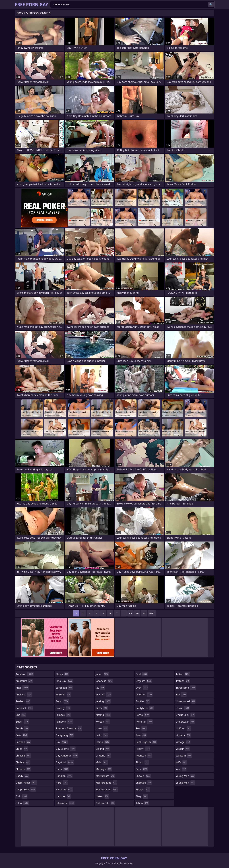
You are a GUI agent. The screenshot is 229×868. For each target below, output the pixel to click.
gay (62, 742)
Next (152, 613)
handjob (64, 776)
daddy (22, 776)
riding (142, 762)
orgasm (144, 681)
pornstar (144, 722)
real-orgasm (146, 742)
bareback (25, 708)
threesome (186, 688)
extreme (63, 694)
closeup (23, 769)
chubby (23, 762)
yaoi (181, 769)
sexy (142, 769)
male (102, 762)
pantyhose (145, 708)
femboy (63, 715)
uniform (184, 728)
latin (102, 735)
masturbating (107, 783)
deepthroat (26, 789)
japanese (104, 681)
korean (103, 722)
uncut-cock (185, 715)
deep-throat (26, 783)
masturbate (105, 776)
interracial (65, 803)
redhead (144, 756)
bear (22, 735)
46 (137, 613)
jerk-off (104, 694)
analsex (23, 701)
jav (100, 688)
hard (62, 783)
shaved (143, 776)
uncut (183, 708)
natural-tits (105, 803)
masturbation (107, 789)
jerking (103, 701)
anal (22, 688)
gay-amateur (67, 756)
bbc (21, 715)
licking (103, 749)
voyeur (183, 749)
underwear (185, 722)
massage (104, 769)
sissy (142, 796)
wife (181, 762)
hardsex (63, 796)
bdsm (23, 722)
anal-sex (24, 694)
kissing (103, 715)
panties (143, 701)
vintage (183, 742)
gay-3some (66, 749)
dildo (22, 803)
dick (22, 796)
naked (102, 796)
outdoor (144, 694)
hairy (62, 769)
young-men (185, 783)
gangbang (65, 735)
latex (102, 728)
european (64, 688)
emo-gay (64, 681)
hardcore (64, 789)
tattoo (183, 674)
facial (62, 701)
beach (22, 728)
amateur (25, 674)
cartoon (23, 742)
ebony (62, 674)
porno (143, 715)
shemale (144, 783)
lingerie (103, 756)
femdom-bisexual (69, 728)
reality (143, 749)
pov (141, 728)
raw (141, 735)
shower (143, 789)
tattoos (183, 681)
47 (144, 613)
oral (142, 674)
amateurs (24, 681)
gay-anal (65, 762)
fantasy (63, 708)
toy (181, 694)
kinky (102, 708)
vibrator (183, 735)
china (22, 749)
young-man (185, 776)
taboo (142, 803)
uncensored (186, 701)
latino (103, 742)
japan (102, 674)
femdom (64, 722)
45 (130, 613)
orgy (142, 688)
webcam (184, 756)
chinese (23, 756)
